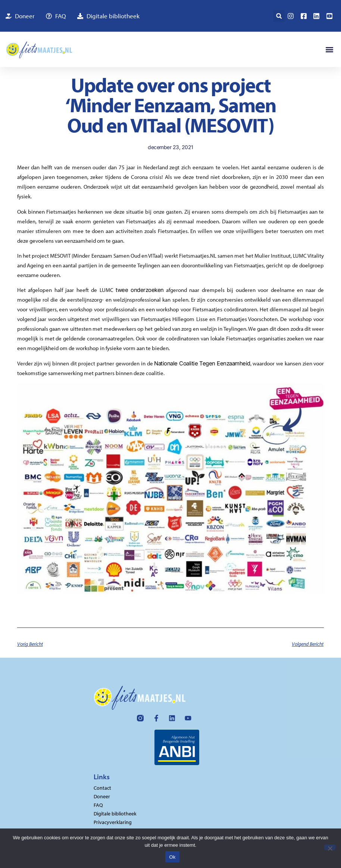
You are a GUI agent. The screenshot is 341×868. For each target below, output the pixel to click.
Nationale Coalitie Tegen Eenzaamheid (202, 363)
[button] (279, 16)
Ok (172, 857)
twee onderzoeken (140, 290)
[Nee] (330, 847)
